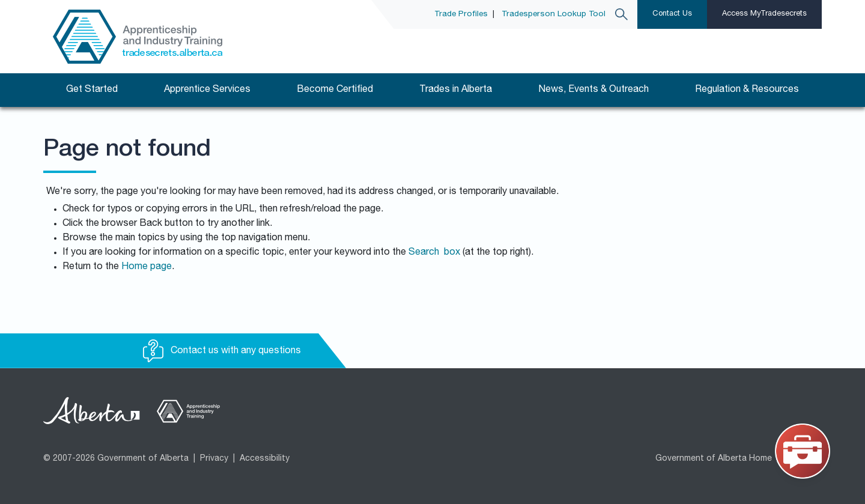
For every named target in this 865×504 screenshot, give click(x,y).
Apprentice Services (207, 90)
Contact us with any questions (222, 351)
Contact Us (672, 14)
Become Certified (335, 90)
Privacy (214, 459)
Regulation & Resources (747, 90)
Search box (434, 253)
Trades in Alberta (456, 90)
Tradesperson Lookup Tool (554, 14)
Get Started (92, 90)
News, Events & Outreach (593, 90)
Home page (147, 267)
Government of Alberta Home (714, 459)
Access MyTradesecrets (764, 14)
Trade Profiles (461, 14)
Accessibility (265, 459)
